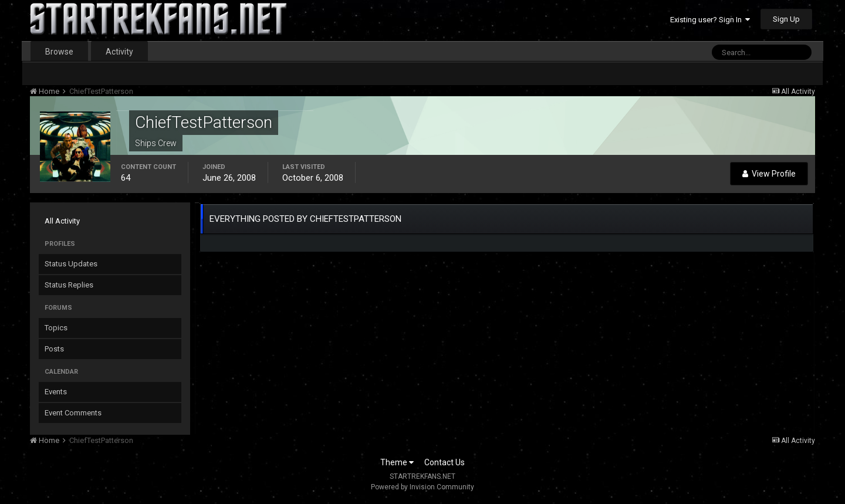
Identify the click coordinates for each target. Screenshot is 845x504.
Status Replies (69, 285)
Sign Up (786, 19)
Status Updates (71, 264)
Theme (397, 462)
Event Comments (73, 413)
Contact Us (445, 462)
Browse (59, 52)
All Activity (62, 221)
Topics (56, 328)
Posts (54, 349)
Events (56, 392)
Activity (119, 52)
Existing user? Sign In (710, 20)
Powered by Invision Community (422, 487)
